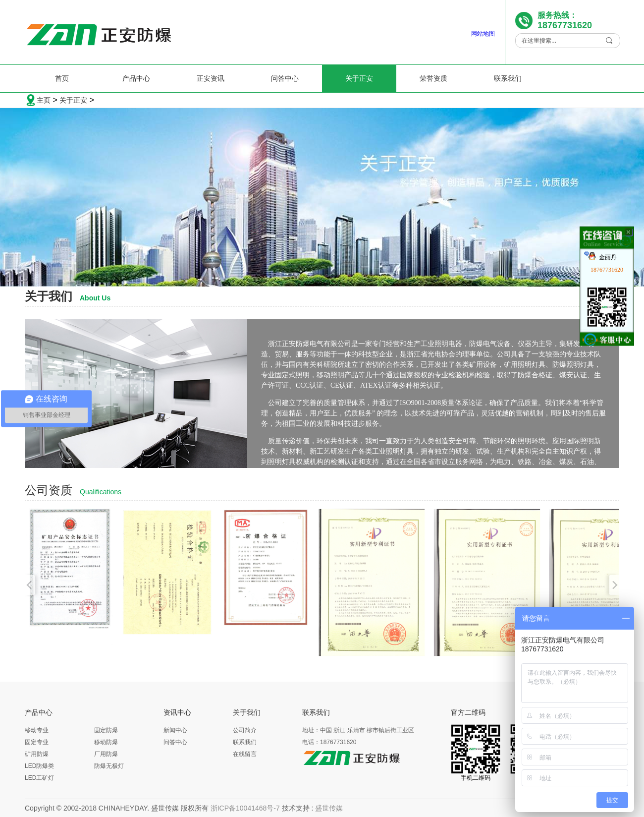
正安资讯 (211, 78)
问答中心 (285, 78)
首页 (62, 78)
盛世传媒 (329, 808)
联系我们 (508, 78)
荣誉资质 (433, 78)
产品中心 (136, 78)
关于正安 (359, 78)
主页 (44, 100)
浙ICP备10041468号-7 (245, 808)
